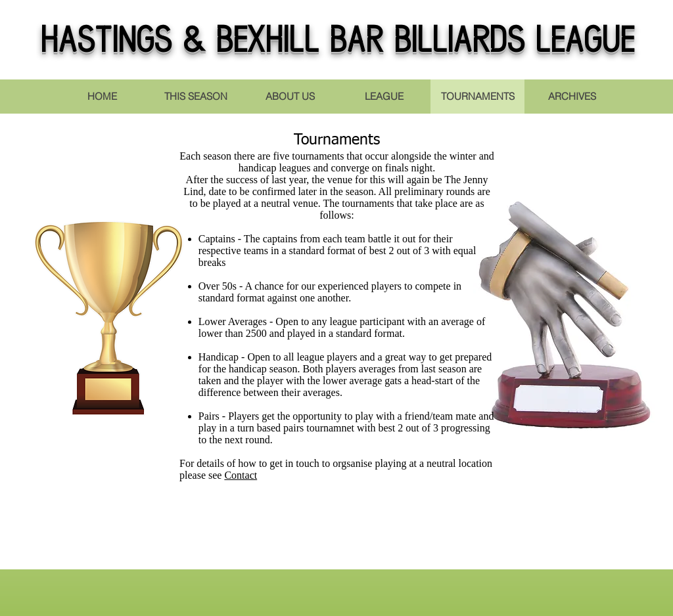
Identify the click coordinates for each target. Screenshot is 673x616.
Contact (241, 475)
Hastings (106, 43)
